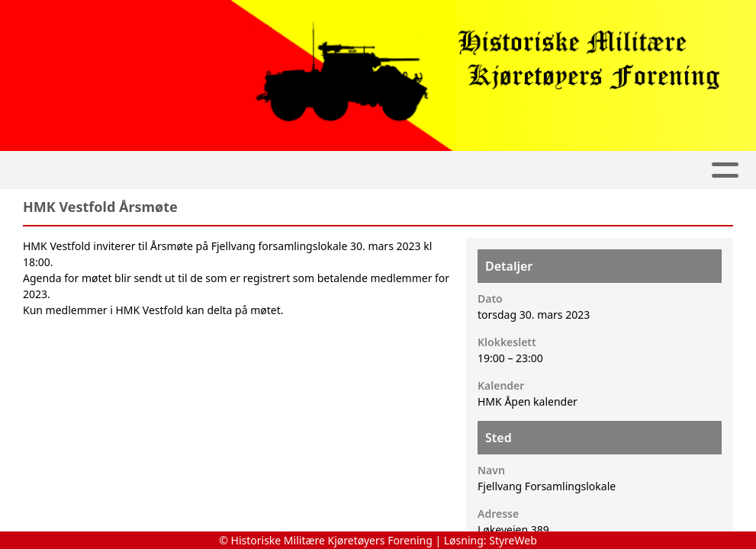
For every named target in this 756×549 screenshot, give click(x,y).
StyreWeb (513, 540)
